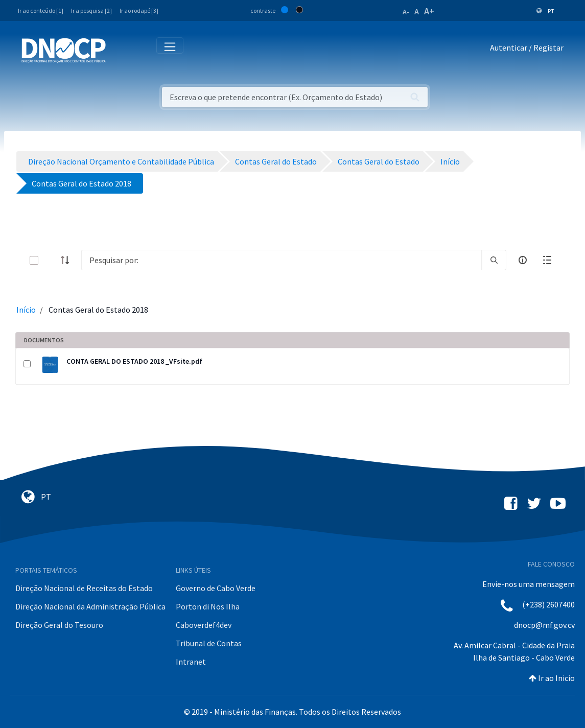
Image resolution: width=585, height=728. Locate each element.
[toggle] (51, 260)
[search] (494, 260)
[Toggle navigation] (119, 50)
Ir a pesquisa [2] (91, 10)
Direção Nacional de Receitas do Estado (84, 588)
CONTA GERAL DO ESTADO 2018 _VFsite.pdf (134, 361)
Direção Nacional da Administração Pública (90, 606)
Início (26, 310)
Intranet (191, 662)
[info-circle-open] (523, 260)
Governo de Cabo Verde (216, 588)
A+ (429, 11)
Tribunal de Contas (209, 643)
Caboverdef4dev (204, 625)
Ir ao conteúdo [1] (41, 10)
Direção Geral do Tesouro (59, 625)
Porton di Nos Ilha (208, 606)
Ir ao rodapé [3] (139, 10)
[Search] (282, 260)
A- (406, 12)
